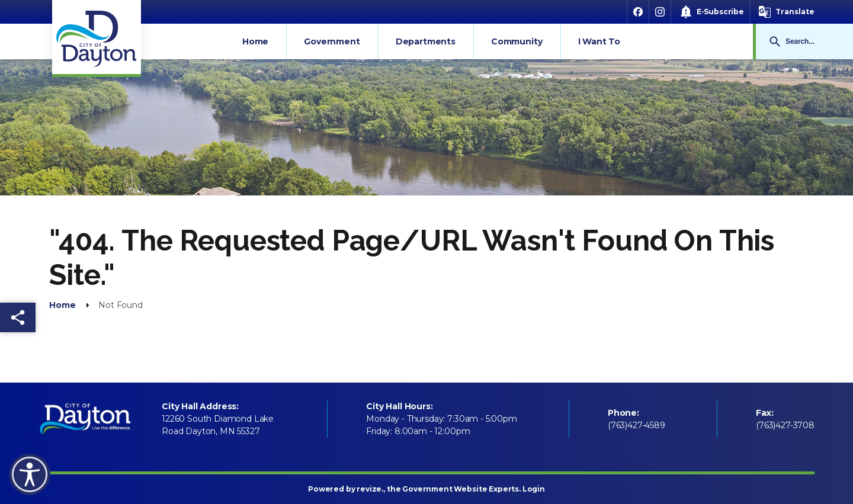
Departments (426, 41)
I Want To (599, 41)
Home (255, 41)
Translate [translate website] (795, 12)
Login (534, 489)
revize (369, 489)
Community (517, 41)
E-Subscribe (720, 12)
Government (332, 41)
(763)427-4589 (636, 425)
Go (775, 41)
